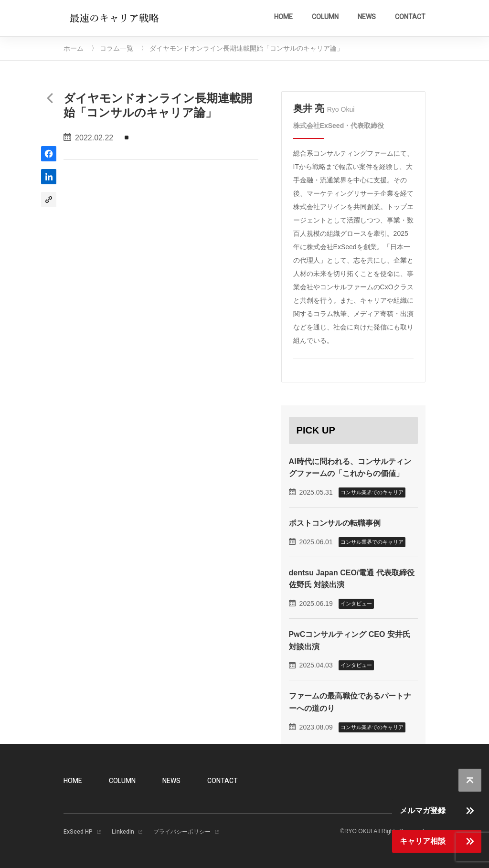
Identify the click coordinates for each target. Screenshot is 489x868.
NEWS (367, 17)
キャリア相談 (423, 841)
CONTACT (410, 17)
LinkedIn (123, 832)
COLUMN (325, 17)
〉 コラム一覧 (112, 48)
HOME (283, 17)
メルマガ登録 (423, 810)
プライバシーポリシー (182, 832)
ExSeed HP (78, 832)
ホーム (74, 48)
